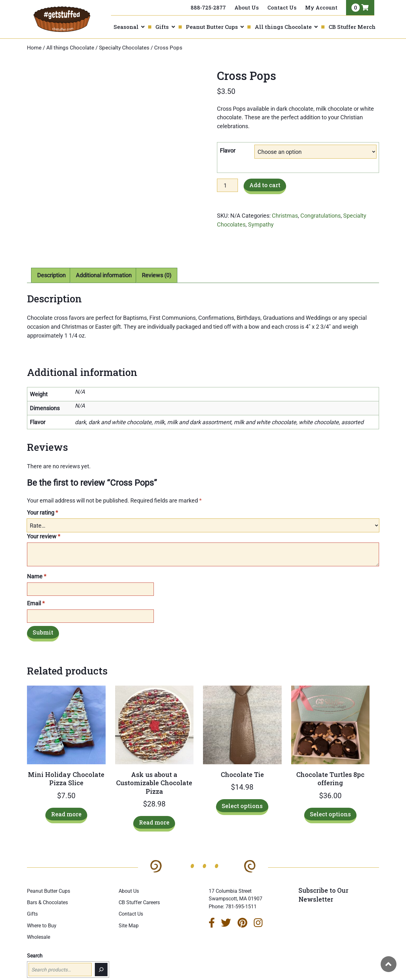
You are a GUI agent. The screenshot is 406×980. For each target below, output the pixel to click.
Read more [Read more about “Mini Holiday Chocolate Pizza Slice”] (66, 798)
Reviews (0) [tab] (157, 259)
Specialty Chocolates (124, 48)
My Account (321, 7)
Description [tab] (51, 259)
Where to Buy (42, 910)
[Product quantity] (227, 185)
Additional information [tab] (104, 259)
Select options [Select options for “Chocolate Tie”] (242, 790)
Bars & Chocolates (47, 887)
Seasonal (126, 27)
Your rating (43, 497)
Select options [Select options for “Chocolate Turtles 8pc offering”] (330, 798)
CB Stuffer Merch (352, 27)
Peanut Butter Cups (212, 27)
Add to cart (265, 185)
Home (34, 48)
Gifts (162, 27)
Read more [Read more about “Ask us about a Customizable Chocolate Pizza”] (154, 807)
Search (35, 940)
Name (37, 561)
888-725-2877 (208, 7)
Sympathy (261, 224)
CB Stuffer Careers (139, 887)
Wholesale (39, 921)
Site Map (129, 910)
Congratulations (321, 216)
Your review (44, 521)
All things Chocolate (283, 27)
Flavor (228, 151)
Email (36, 587)
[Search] (101, 954)
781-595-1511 (241, 891)
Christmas (285, 216)
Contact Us (282, 7)
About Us (247, 7)
